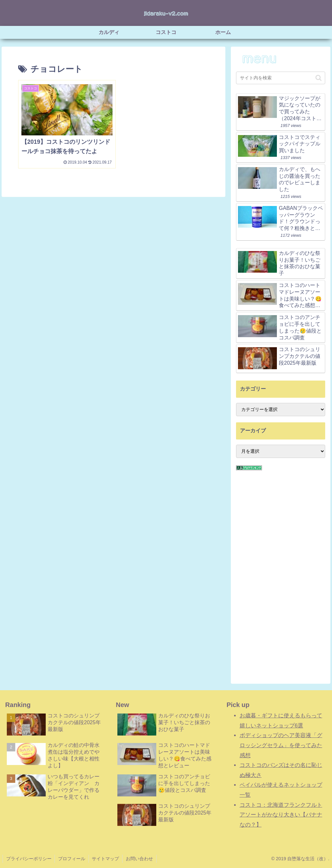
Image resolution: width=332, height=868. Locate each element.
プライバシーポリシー (29, 859)
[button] (319, 78)
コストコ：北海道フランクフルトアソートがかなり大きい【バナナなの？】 (281, 815)
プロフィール (72, 859)
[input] (280, 78)
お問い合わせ (140, 859)
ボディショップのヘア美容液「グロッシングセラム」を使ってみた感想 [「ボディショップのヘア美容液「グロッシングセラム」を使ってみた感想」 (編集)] (281, 745)
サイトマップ (106, 859)
